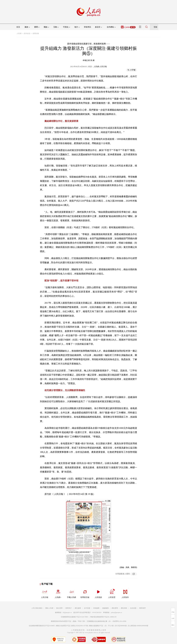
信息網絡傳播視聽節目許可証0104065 (42, 626)
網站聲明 (115, 608)
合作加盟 (87, 608)
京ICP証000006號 (121, 626)
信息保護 (133, 608)
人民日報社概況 (37, 608)
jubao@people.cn (116, 613)
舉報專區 (87, 27)
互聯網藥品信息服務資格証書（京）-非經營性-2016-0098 (106, 621)
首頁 (18, 27)
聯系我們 (142, 608)
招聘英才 (69, 608)
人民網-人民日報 (100, 67)
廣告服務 (78, 608)
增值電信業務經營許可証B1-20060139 (103, 617)
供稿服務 (96, 608)
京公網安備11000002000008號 (138, 626)
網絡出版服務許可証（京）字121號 (101, 626)
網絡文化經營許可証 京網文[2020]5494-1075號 (72, 626)
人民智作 (125, 593)
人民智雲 (112, 593)
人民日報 (45, 593)
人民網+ (58, 593)
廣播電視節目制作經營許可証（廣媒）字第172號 (68, 621)
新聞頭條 (36, 34)
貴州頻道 (27, 34)
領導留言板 (85, 593)
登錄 (155, 27)
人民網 (19, 34)
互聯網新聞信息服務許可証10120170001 (75, 617)
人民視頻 (98, 593)
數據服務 (106, 608)
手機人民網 (71, 593)
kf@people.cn (67, 613)
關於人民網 (49, 608)
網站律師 (124, 608)
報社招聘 (59, 608)
